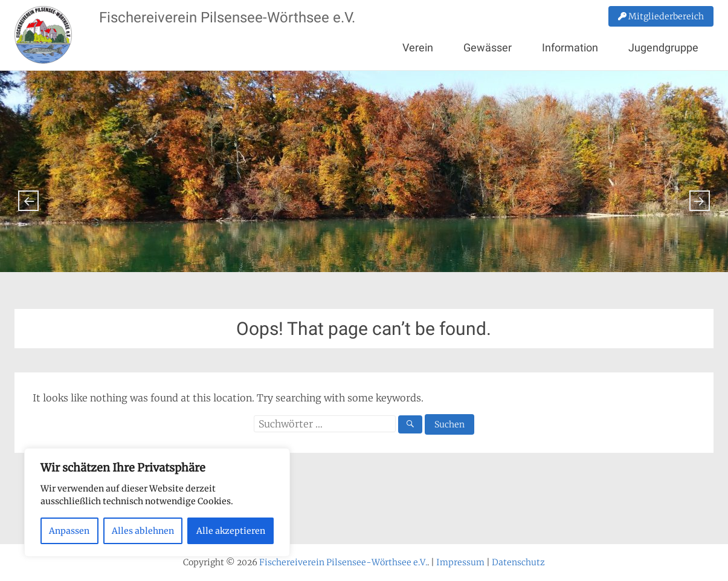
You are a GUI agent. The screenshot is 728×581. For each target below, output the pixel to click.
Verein (418, 47)
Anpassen (69, 531)
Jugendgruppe (663, 47)
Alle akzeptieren (231, 531)
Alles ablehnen (143, 531)
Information (570, 47)
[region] (157, 502)
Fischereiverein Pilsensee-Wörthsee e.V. (227, 18)
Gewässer (488, 47)
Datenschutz (518, 562)
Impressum (460, 562)
